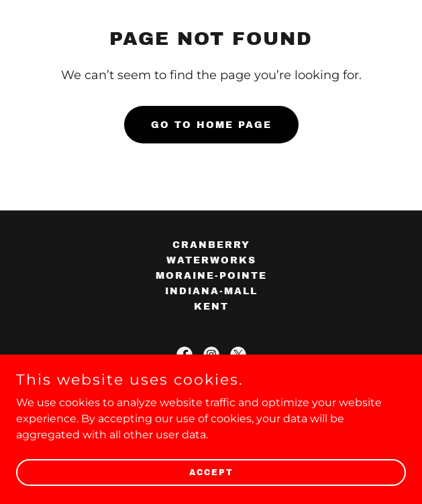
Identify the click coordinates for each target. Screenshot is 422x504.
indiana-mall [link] (211, 291)
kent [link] (211, 307)
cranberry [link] (211, 245)
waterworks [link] (211, 260)
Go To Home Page (211, 125)
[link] (184, 355)
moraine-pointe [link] (211, 276)
